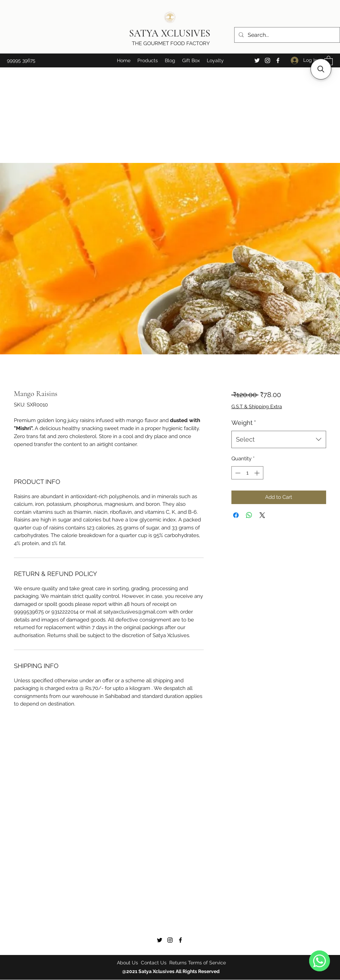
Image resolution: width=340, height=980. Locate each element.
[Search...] (286, 35)
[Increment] (258, 473)
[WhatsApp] (320, 961)
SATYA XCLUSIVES (171, 33)
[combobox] (279, 439)
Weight (244, 423)
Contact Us (154, 963)
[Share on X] (262, 515)
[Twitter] (257, 60)
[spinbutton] (247, 473)
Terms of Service (207, 963)
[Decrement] (237, 473)
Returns (178, 963)
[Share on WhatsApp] (249, 515)
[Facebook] (278, 60)
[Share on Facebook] (236, 515)
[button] (148, 60)
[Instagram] (267, 60)
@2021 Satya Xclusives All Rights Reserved (171, 971)
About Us (128, 963)
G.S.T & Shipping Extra (257, 406)
